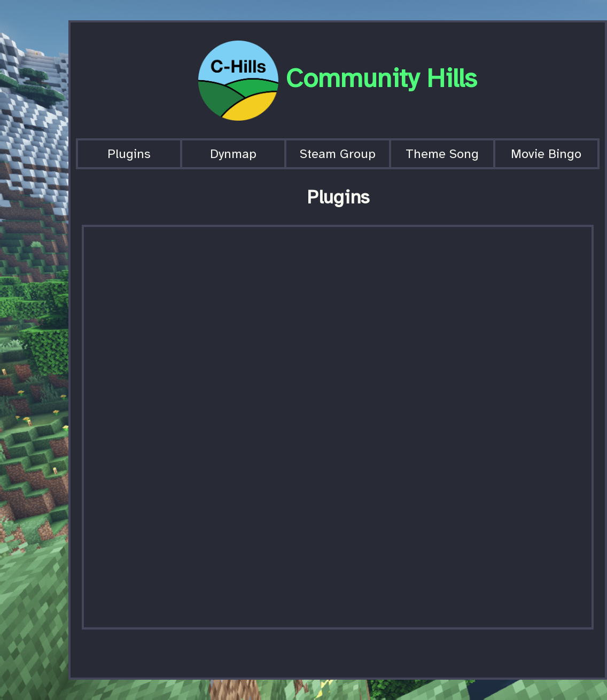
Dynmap (233, 154)
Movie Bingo (546, 154)
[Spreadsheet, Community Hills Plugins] (338, 427)
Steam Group (338, 154)
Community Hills (382, 78)
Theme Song (442, 154)
